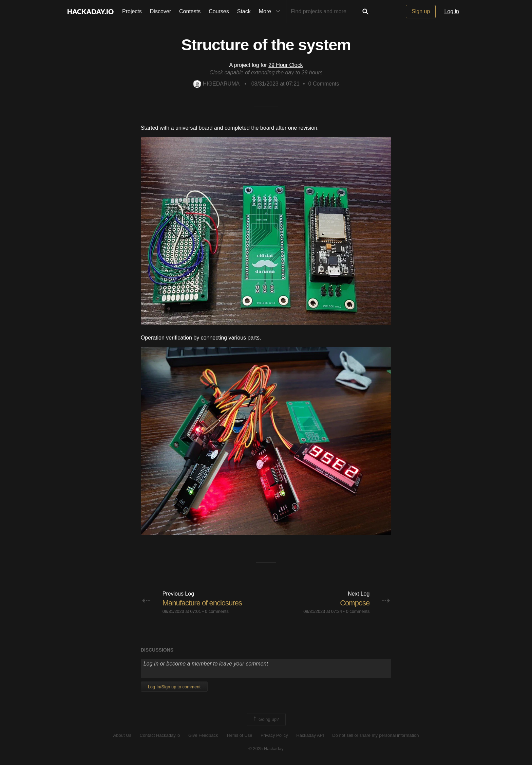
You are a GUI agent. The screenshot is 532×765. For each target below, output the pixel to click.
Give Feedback (203, 735)
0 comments (217, 611)
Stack (244, 11)
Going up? (266, 720)
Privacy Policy (274, 735)
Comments (324, 84)
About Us (122, 735)
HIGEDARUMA (216, 84)
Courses (219, 11)
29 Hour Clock (286, 65)
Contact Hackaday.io (160, 735)
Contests (190, 11)
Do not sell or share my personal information (375, 735)
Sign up (421, 11)
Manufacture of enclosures (202, 603)
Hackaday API (310, 735)
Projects (132, 11)
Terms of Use (239, 735)
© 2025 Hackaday (266, 749)
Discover (160, 11)
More (271, 12)
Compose (355, 603)
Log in (452, 11)
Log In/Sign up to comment (174, 687)
